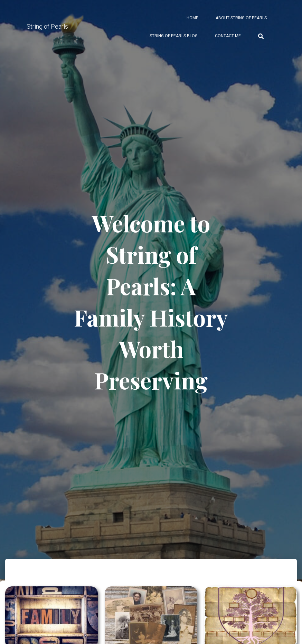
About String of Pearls (241, 18)
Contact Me (228, 36)
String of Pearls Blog (174, 36)
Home (192, 18)
